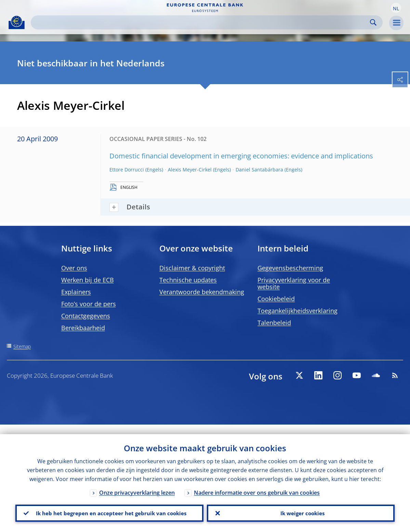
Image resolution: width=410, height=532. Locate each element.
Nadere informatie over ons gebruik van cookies (257, 483)
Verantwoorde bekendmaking (202, 292)
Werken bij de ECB (88, 280)
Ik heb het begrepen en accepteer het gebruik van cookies (109, 508)
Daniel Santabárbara (259, 170)
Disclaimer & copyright (192, 268)
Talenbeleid (274, 323)
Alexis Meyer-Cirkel (190, 170)
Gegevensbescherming (290, 268)
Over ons (74, 268)
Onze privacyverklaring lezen (137, 483)
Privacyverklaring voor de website (294, 283)
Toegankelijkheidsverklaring (297, 311)
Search (373, 22)
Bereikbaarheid (83, 328)
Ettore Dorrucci (127, 170)
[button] (396, 8)
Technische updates (188, 280)
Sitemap (22, 346)
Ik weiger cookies (301, 508)
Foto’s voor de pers (89, 304)
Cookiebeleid (276, 299)
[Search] (201, 22)
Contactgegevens (86, 316)
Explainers (76, 292)
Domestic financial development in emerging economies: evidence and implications (241, 156)
